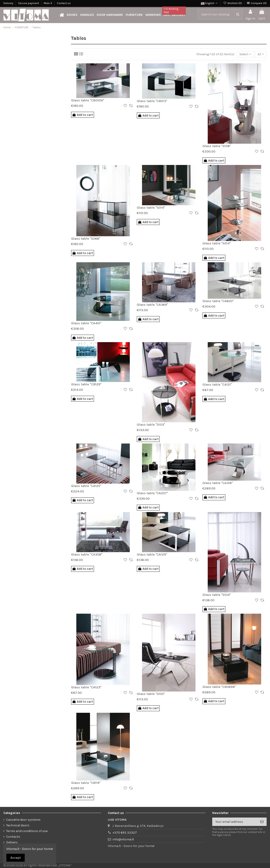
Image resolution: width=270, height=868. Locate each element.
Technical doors (18, 825)
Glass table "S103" (151, 424)
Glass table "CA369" (152, 305)
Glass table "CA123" (86, 687)
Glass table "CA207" (152, 493)
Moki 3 (48, 3)
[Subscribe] (262, 822)
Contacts (13, 837)
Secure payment (29, 3)
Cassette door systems (23, 820)
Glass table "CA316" (218, 483)
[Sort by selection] (245, 54)
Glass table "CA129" (152, 554)
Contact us (64, 3)
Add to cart (83, 115)
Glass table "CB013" (152, 101)
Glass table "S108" (217, 146)
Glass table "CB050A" (88, 100)
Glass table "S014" (151, 207)
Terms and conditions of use (27, 831)
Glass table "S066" (86, 238)
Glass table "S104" (217, 595)
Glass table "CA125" (86, 486)
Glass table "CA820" (218, 301)
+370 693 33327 (125, 833)
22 (261, 54)
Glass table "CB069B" (219, 687)
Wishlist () (233, 3)
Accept (16, 858)
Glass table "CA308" (87, 554)
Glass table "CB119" (86, 783)
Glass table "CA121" (217, 384)
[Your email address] (235, 822)
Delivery (9, 3)
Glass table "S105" (151, 694)
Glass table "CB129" (86, 384)
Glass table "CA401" (86, 323)
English (210, 3)
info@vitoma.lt (123, 839)
